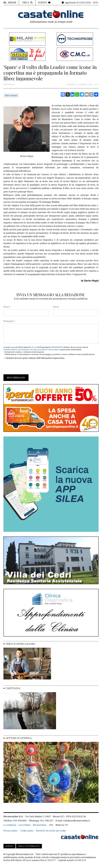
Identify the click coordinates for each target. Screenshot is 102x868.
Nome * (7, 307)
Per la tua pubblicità (29, 846)
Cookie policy (27, 831)
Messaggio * (9, 321)
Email (56, 307)
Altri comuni (11, 95)
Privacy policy (11, 831)
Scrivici (9, 846)
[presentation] (24, 367)
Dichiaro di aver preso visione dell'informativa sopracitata (35, 358)
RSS (51, 825)
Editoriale (9, 84)
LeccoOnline (25, 825)
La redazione (10, 825)
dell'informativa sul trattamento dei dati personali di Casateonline (31, 350)
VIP (66, 825)
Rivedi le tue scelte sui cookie (51, 831)
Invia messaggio (16, 378)
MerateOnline (40, 825)
